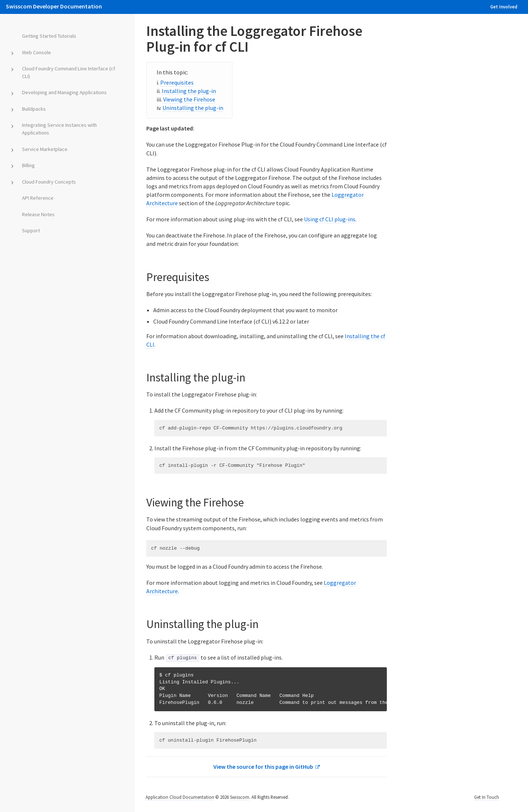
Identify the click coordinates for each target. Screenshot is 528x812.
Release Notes (38, 214)
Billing (28, 165)
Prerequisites (177, 82)
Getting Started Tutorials (49, 36)
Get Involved (504, 7)
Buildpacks (34, 109)
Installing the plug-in (189, 91)
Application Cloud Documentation (180, 796)
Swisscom (240, 796)
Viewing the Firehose (189, 99)
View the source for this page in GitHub (263, 766)
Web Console (36, 52)
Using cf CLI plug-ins (330, 219)
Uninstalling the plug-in (193, 108)
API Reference (38, 198)
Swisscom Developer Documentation (54, 6)
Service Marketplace (45, 149)
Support (31, 230)
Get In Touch (487, 796)
